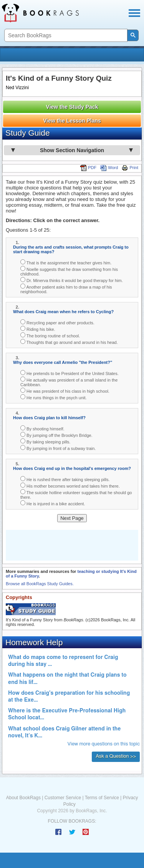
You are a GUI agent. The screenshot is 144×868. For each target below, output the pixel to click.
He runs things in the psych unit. (54, 397)
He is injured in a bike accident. (53, 503)
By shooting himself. (42, 428)
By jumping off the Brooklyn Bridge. (56, 435)
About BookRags (23, 798)
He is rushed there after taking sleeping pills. (65, 479)
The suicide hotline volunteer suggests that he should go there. (76, 494)
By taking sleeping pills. (45, 441)
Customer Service (63, 798)
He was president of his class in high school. (65, 391)
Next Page (72, 518)
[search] (65, 36)
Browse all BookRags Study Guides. (40, 584)
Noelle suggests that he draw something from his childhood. (69, 271)
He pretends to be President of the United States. (70, 373)
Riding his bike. (38, 329)
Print (130, 168)
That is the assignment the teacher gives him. (66, 262)
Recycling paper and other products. (57, 322)
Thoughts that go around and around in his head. (69, 342)
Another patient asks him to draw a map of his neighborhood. (66, 289)
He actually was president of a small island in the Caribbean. (69, 382)
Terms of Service (102, 798)
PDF (88, 168)
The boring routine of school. (50, 335)
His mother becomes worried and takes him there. (70, 485)
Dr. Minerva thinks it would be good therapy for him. (72, 280)
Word (109, 168)
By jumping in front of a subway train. (58, 448)
